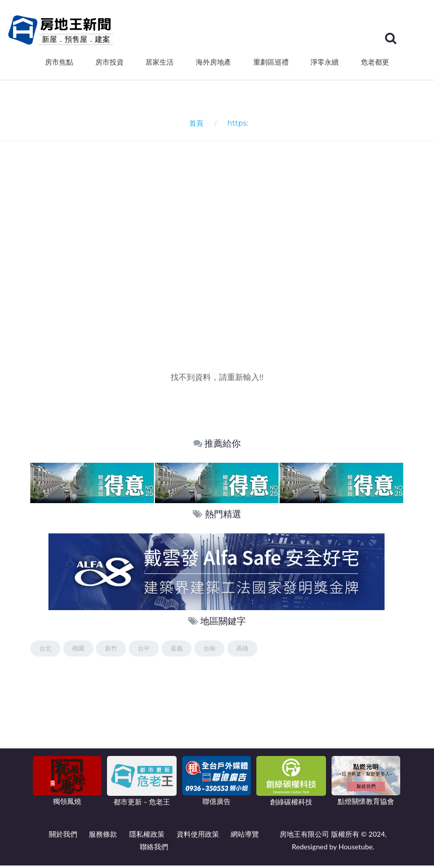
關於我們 (63, 836)
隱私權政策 (147, 836)
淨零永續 (324, 65)
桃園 (78, 651)
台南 (209, 651)
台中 (144, 651)
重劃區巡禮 (271, 65)
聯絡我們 (154, 849)
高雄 (242, 651)
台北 (45, 651)
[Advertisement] (232, 260)
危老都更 (375, 65)
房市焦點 (59, 65)
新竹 (111, 651)
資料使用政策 (198, 836)
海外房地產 (213, 65)
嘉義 (177, 651)
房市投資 (110, 65)
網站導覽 (245, 836)
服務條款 (103, 836)
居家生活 (159, 65)
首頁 (195, 125)
